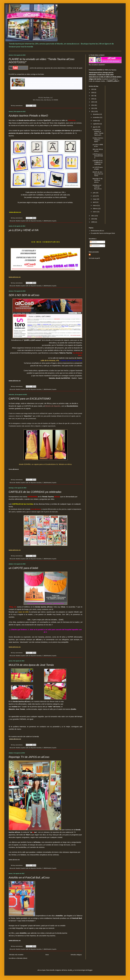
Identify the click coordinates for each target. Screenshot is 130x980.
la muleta (23, 845)
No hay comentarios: (17, 106)
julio (94, 193)
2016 (93, 99)
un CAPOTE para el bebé (23, 568)
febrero (95, 209)
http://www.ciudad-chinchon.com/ (21, 123)
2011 (93, 216)
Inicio (47, 955)
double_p (71, 970)
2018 (93, 93)
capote (16, 845)
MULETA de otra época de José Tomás (31, 665)
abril (94, 202)
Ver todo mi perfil (94, 258)
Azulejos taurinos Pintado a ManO (28, 116)
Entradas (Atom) (22, 958)
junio (95, 196)
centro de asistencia (36, 68)
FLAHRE (11, 74)
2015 (93, 102)
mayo (95, 199)
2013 (93, 108)
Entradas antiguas (76, 955)
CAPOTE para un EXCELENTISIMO (30, 399)
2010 (93, 219)
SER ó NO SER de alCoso (24, 295)
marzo (95, 206)
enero (95, 212)
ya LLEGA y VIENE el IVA (24, 230)
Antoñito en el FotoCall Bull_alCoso (29, 878)
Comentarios (95, 246)
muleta (15, 707)
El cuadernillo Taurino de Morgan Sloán (103, 233)
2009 (93, 222)
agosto (95, 127)
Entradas (94, 242)
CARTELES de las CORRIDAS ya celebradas (35, 492)
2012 (93, 112)
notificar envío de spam (75, 68)
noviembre (96, 118)
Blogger (90, 970)
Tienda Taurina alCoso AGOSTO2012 (38, 79)
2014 (93, 105)
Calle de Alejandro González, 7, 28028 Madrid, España (41, 221)
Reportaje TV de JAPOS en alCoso (29, 757)
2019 (93, 89)
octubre (95, 121)
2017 (93, 96)
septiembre (97, 124)
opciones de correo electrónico (55, 68)
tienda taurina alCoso (97, 231)
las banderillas (21, 847)
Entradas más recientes (16, 955)
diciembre (96, 114)
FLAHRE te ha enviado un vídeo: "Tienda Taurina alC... (98, 132)
